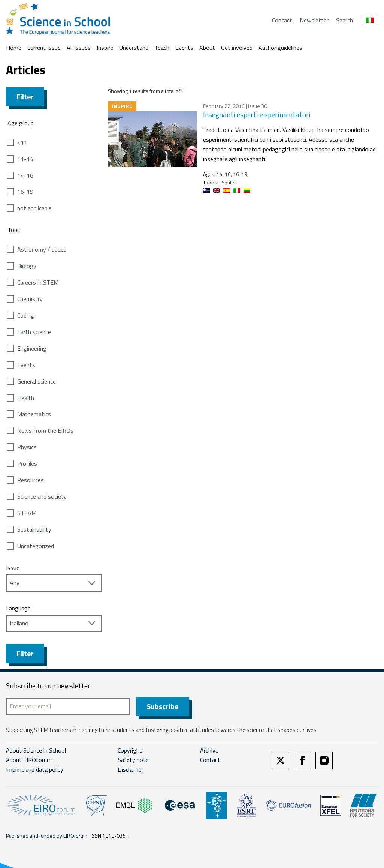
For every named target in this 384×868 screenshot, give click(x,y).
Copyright (130, 750)
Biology (27, 266)
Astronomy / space (42, 249)
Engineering (32, 348)
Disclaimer (131, 769)
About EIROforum (29, 760)
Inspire (105, 48)
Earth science (34, 332)
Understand (134, 48)
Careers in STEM (38, 282)
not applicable (34, 208)
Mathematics (34, 414)
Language (18, 608)
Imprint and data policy (35, 769)
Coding (26, 315)
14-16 (25, 175)
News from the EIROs (45, 430)
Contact (282, 20)
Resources (31, 480)
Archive (209, 750)
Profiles (27, 463)
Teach (162, 48)
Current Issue (44, 48)
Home (14, 48)
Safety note (133, 760)
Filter (25, 97)
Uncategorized (36, 546)
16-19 (25, 192)
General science (37, 381)
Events (184, 48)
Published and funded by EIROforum (47, 836)
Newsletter (314, 20)
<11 (22, 142)
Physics (27, 447)
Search (344, 20)
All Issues (79, 48)
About (207, 48)
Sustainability (34, 529)
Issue (13, 568)
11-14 (25, 159)
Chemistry (30, 299)
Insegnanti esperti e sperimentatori (257, 115)
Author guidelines (280, 48)
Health (26, 398)
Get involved (237, 48)
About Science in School (36, 750)
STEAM (27, 513)
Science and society (42, 496)
